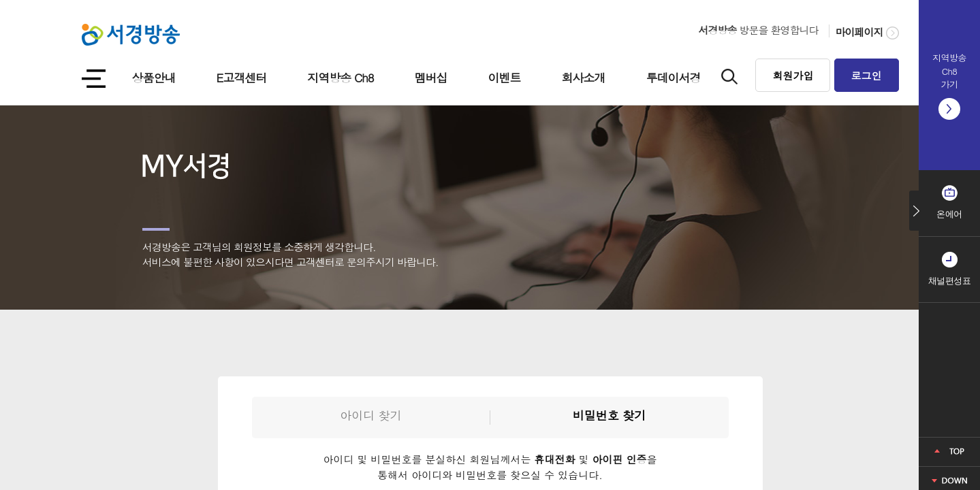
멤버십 (431, 78)
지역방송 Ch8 (340, 78)
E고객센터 (242, 78)
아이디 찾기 (371, 415)
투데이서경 (674, 78)
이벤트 (505, 78)
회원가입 (793, 75)
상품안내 (154, 78)
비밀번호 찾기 (610, 415)
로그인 (867, 75)
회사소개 (584, 78)
